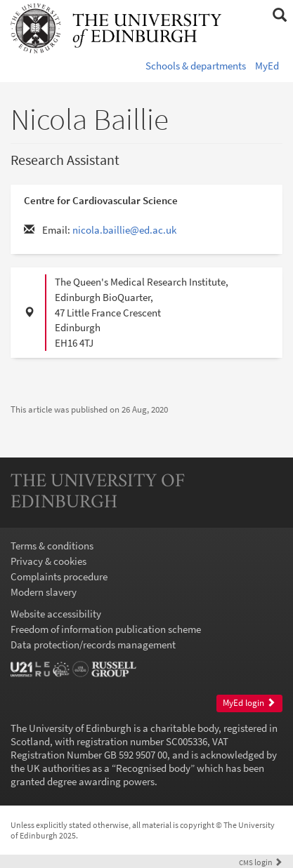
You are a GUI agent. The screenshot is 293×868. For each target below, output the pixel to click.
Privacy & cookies (48, 561)
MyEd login (249, 703)
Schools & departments (196, 66)
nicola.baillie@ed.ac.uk (124, 230)
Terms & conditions (52, 546)
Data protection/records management (93, 645)
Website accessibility (56, 614)
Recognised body (153, 768)
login (261, 862)
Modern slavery (44, 592)
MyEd (267, 66)
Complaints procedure (59, 576)
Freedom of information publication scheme (106, 629)
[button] (279, 15)
